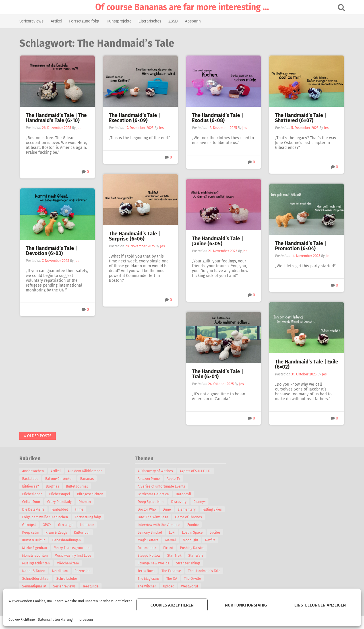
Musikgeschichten (36, 563)
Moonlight (191, 540)
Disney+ (200, 502)
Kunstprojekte (119, 21)
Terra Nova (146, 571)
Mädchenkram (68, 563)
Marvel (171, 540)
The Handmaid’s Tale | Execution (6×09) (135, 118)
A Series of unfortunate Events (162, 486)
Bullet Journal (77, 486)
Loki (172, 533)
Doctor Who (147, 509)
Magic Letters (148, 540)
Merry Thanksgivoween (72, 548)
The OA (172, 579)
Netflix (210, 540)
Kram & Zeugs (57, 533)
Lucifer (215, 533)
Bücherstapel (60, 494)
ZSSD (173, 21)
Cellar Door (32, 502)
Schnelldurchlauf (36, 579)
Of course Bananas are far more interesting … (182, 7)
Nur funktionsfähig (246, 605)
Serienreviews (32, 21)
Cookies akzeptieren (172, 605)
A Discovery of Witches (156, 471)
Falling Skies (212, 509)
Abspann (193, 21)
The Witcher (147, 586)
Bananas (87, 479)
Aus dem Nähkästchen (85, 471)
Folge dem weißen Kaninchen (45, 517)
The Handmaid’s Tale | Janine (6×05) (218, 241)
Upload (169, 586)
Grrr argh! (66, 525)
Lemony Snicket (150, 533)
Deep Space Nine (151, 502)
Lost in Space (193, 533)
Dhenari (85, 502)
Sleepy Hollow (149, 556)
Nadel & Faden (34, 571)
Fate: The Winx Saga (153, 517)
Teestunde (91, 586)
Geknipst (29, 525)
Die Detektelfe (34, 509)
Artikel (56, 21)
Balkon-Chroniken (60, 479)
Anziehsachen (33, 471)
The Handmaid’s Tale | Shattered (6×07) (301, 118)
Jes (79, 128)
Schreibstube (67, 579)
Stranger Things (189, 563)
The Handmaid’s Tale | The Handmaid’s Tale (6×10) (56, 118)
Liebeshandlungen (67, 540)
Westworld (190, 586)
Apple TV (174, 479)
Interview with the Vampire (159, 525)
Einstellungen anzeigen (320, 605)
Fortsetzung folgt (84, 21)
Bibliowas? (31, 486)
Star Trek (175, 556)
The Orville (193, 579)
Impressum (84, 620)
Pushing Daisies (193, 548)
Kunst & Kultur (34, 540)
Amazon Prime (149, 479)
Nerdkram (60, 571)
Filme (79, 509)
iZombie (193, 525)
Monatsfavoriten (35, 556)
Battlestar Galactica (154, 494)
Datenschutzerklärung (55, 620)
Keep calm (31, 533)
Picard (168, 548)
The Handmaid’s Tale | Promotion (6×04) (301, 246)
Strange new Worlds (154, 563)
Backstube (31, 479)
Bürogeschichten (90, 494)
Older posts (38, 436)
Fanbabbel (60, 509)
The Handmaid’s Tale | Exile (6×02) (307, 364)
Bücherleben (33, 494)
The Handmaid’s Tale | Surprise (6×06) (135, 236)
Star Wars (196, 556)
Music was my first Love (73, 556)
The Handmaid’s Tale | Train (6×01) (218, 374)
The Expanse (172, 571)
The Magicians (149, 579)
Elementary (187, 509)
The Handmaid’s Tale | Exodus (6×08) (218, 118)
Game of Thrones (189, 517)
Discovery (179, 502)
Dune (167, 509)
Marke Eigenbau (35, 548)
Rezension (83, 571)
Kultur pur (82, 533)
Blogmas (53, 486)
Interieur (87, 525)
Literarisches (150, 21)
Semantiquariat (35, 586)
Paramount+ (147, 548)
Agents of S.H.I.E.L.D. (196, 471)
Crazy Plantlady (60, 502)
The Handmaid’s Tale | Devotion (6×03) (51, 251)
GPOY (47, 525)
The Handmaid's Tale (204, 571)
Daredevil (184, 494)
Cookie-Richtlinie (22, 620)
